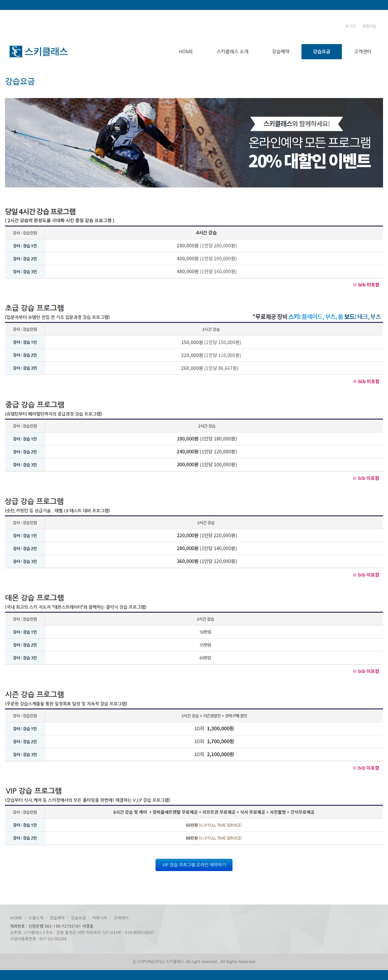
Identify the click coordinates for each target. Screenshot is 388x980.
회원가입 (369, 26)
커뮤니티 (100, 918)
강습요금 (322, 52)
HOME (186, 52)
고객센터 (363, 52)
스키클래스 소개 (232, 52)
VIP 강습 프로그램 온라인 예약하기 (194, 865)
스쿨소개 (36, 918)
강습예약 (281, 52)
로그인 (351, 26)
